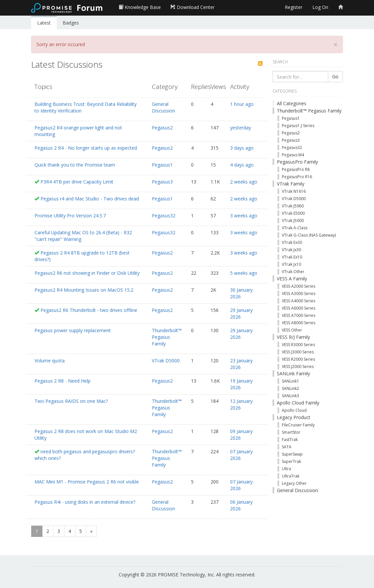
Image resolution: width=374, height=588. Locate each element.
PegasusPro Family (297, 162)
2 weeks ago (244, 182)
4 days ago (242, 165)
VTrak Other (293, 272)
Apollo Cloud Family (298, 403)
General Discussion (163, 107)
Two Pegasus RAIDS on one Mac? (71, 401)
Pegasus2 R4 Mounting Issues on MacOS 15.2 (84, 290)
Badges (71, 23)
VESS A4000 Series (299, 301)
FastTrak (290, 440)
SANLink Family (293, 373)
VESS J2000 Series (298, 367)
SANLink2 (290, 388)
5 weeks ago (244, 273)
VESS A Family (292, 279)
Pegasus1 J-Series (298, 126)
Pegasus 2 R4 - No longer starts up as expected (86, 148)
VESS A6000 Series (299, 308)
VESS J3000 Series (298, 352)
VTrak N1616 (294, 191)
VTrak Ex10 (292, 257)
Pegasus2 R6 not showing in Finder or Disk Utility (87, 273)
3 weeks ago (244, 216)
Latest (44, 23)
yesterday (241, 128)
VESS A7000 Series (299, 315)
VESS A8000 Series (299, 323)
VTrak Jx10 (291, 264)
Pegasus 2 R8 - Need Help (62, 381)
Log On (320, 7)
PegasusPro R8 (296, 169)
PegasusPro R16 (297, 177)
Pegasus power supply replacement (73, 330)
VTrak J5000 (293, 220)
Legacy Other (294, 483)
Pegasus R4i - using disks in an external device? (85, 502)
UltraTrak (291, 476)
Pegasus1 (162, 165)
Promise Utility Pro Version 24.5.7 (70, 216)
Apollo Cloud (294, 410)
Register (294, 7)
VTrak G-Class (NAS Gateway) (309, 235)
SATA (287, 447)
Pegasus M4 (293, 155)
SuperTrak (291, 461)
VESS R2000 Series (298, 359)
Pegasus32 (164, 216)
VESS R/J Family (293, 337)
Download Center (193, 7)
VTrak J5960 (293, 206)
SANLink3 (290, 396)
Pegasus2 (162, 128)
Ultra (286, 469)
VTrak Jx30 (291, 250)
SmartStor (291, 432)
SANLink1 (290, 381)
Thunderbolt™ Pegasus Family (167, 337)
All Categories (292, 103)
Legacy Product (294, 417)
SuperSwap (292, 454)
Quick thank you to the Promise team (75, 165)
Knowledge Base (140, 7)
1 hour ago (242, 104)
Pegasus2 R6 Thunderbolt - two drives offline (89, 310)
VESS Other (292, 330)
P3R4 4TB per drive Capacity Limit (77, 182)
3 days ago (242, 148)
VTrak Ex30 (292, 242)
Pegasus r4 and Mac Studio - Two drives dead (90, 199)
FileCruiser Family (298, 425)
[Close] (336, 45)
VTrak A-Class (295, 228)
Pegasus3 (162, 182)
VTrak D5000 (166, 361)
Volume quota (50, 361)
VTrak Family (291, 184)
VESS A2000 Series (299, 286)
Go (335, 76)
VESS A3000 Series (299, 294)
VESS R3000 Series (298, 345)
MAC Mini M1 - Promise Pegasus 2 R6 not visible (87, 482)
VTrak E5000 (293, 213)
